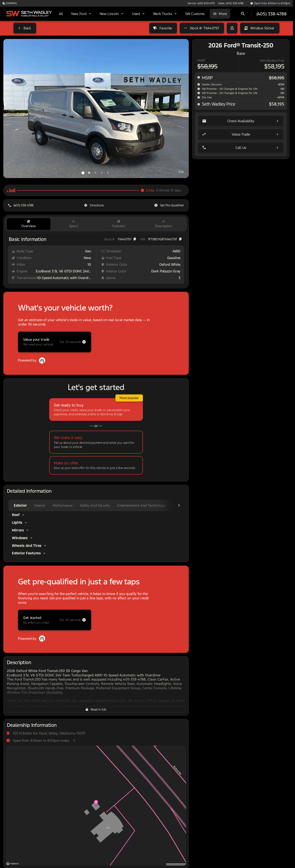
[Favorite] (163, 28)
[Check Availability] (241, 121)
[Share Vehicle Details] (232, 28)
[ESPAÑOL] (10, 3)
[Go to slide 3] (95, 173)
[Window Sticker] (260, 28)
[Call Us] (241, 148)
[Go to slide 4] (102, 173)
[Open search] (243, 14)
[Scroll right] (179, 506)
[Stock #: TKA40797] (202, 28)
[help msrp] (199, 77)
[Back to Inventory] (25, 28)
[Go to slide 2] (89, 173)
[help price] (199, 104)
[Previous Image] (11, 108)
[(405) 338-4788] (21, 205)
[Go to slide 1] (83, 173)
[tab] (29, 224)
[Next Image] (181, 108)
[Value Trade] (241, 134)
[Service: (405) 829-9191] (201, 3)
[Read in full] (96, 710)
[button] (17, 108)
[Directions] (94, 205)
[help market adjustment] (199, 84)
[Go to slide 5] (108, 173)
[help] (199, 97)
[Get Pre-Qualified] (169, 205)
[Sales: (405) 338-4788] (231, 3)
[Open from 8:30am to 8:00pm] (270, 3)
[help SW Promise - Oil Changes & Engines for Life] (199, 89)
